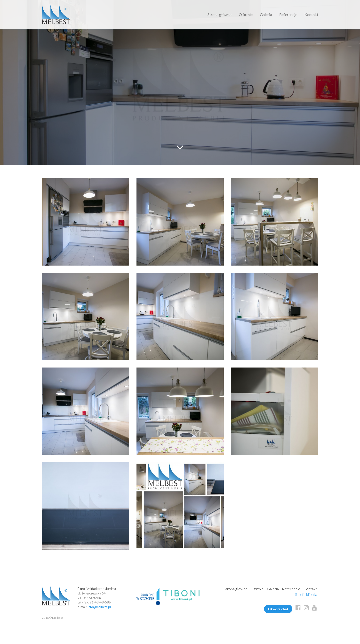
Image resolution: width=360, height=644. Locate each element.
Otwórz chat (278, 609)
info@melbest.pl (99, 607)
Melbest (56, 14)
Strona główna (220, 14)
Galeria (266, 14)
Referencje (288, 14)
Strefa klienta (306, 594)
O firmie (246, 14)
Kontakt (311, 14)
